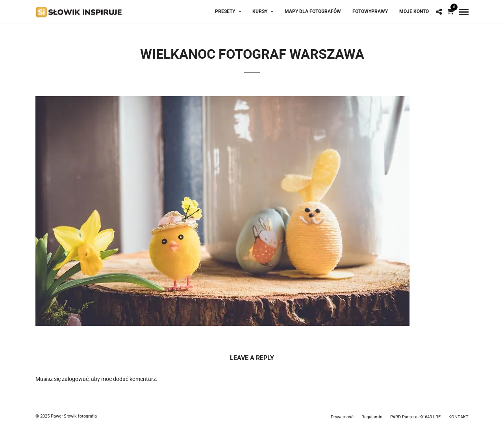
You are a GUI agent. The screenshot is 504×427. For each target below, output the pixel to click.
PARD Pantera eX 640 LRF (415, 417)
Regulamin (372, 417)
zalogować (75, 379)
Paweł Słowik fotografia (74, 416)
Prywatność (342, 417)
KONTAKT (459, 417)
